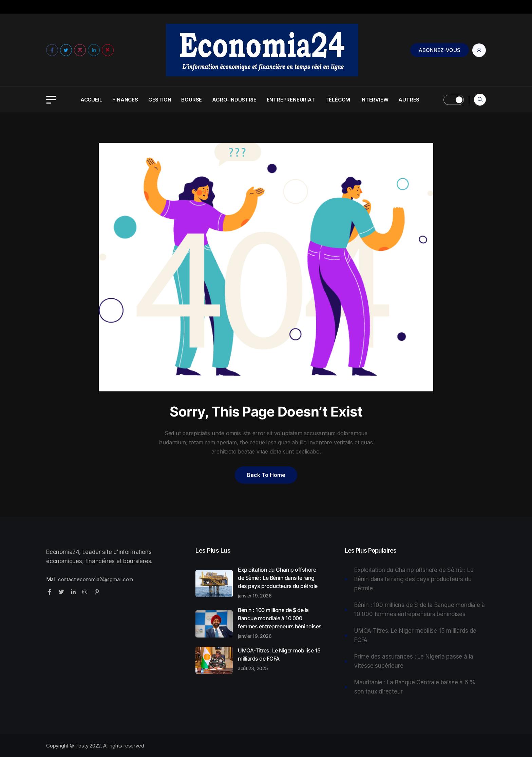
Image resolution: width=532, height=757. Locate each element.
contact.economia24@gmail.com (96, 579)
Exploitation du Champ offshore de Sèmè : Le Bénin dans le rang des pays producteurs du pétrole (280, 582)
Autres (409, 100)
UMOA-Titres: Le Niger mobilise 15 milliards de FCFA (280, 659)
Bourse (192, 100)
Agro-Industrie (234, 100)
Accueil (91, 100)
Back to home (266, 475)
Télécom (338, 100)
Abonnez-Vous (440, 50)
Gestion (160, 100)
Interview (374, 100)
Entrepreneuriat (291, 100)
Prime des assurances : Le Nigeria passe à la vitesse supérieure (414, 661)
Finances (125, 100)
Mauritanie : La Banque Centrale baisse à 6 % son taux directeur (415, 687)
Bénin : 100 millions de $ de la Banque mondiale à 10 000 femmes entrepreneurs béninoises (280, 623)
